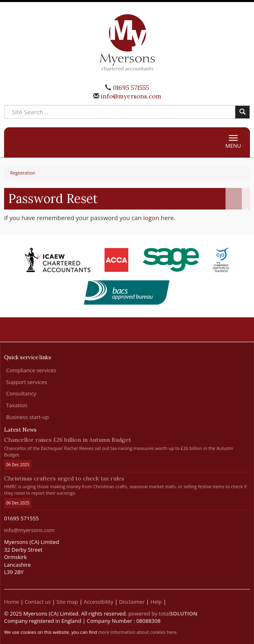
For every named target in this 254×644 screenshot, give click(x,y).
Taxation (17, 405)
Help (156, 602)
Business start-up (27, 417)
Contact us (38, 602)
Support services (26, 382)
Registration (23, 173)
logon (151, 218)
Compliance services (31, 370)
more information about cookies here (137, 632)
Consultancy (21, 393)
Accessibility (99, 602)
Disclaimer (132, 602)
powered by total (163, 613)
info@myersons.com (130, 96)
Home (12, 602)
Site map (67, 602)
